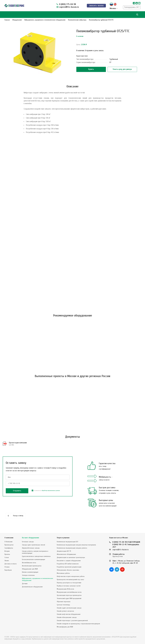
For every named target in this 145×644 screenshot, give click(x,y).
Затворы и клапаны (28, 575)
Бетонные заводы (28, 542)
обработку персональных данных (51, 490)
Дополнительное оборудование (32, 587)
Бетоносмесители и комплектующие (34, 559)
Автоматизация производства (32, 566)
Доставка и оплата (11, 564)
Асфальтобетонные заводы (31, 548)
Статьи (7, 557)
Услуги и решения (63, 538)
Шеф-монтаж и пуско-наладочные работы (71, 576)
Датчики (25, 584)
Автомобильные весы (29, 563)
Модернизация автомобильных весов (69, 592)
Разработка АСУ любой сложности (68, 564)
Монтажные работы (63, 573)
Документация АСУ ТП (64, 551)
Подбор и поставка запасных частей (69, 586)
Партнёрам (8, 570)
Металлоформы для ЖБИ (65, 627)
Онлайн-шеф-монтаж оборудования (69, 614)
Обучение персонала (64, 602)
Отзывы (7, 567)
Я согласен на (46, 490)
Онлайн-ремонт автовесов (65, 611)
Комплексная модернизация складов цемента (72, 548)
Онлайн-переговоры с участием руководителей (72, 621)
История (7, 551)
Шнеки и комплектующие (30, 572)
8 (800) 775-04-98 (68, 4)
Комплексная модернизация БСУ (67, 542)
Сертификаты (9, 548)
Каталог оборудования (30, 538)
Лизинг (7, 561)
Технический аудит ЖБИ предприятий (69, 598)
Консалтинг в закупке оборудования (69, 561)
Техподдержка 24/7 (132, 7)
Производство (9, 545)
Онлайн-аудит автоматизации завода (69, 608)
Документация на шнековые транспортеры (71, 557)
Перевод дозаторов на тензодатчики (69, 583)
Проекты (7, 554)
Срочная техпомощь (63, 605)
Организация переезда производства (69, 595)
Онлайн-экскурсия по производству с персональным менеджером (78, 624)
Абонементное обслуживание (66, 554)
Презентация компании (18, 443)
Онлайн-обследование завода (67, 617)
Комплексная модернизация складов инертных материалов (76, 545)
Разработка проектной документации (69, 567)
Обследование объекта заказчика (68, 570)
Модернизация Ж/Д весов (65, 589)
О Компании (8, 542)
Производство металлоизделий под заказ (70, 580)
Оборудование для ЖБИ (30, 569)
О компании (9, 538)
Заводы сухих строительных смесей (33, 545)
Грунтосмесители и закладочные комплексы (36, 556)
